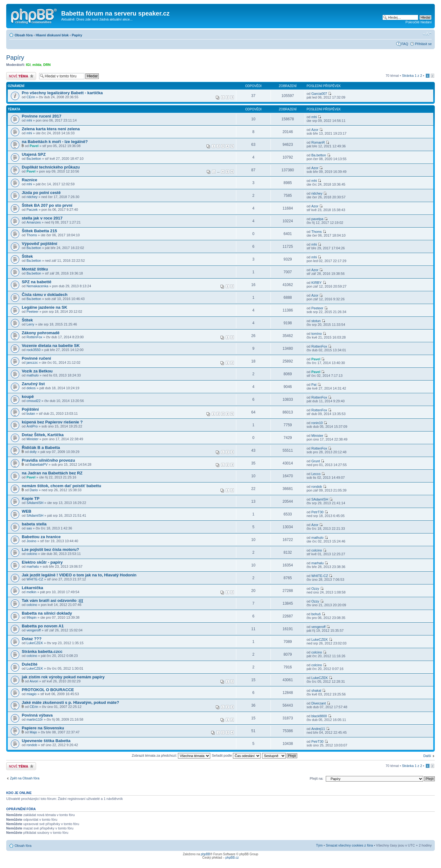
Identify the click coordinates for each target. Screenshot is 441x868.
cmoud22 (33, 401)
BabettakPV (39, 464)
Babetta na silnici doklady (47, 613)
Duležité (30, 664)
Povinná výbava (37, 715)
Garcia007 (319, 94)
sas (29, 528)
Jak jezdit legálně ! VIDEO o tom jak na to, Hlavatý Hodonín (79, 575)
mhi (29, 120)
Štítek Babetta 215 (39, 231)
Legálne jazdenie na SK (45, 307)
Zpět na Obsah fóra (25, 778)
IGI (28, 65)
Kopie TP (31, 499)
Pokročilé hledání (419, 22)
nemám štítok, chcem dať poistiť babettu (61, 486)
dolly (33, 452)
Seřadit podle (236, 755)
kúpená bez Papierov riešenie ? (52, 422)
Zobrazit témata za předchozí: (171, 755)
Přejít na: (316, 778)
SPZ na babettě (36, 282)
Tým (319, 845)
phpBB (205, 854)
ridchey (32, 197)
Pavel (34, 146)
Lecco (316, 474)
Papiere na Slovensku (43, 728)
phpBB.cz (232, 858)
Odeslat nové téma (21, 76)
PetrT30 (317, 512)
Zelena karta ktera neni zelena (51, 129)
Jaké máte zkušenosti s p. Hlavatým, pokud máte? (70, 702)
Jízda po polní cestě (41, 193)
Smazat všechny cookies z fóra (349, 845)
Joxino (31, 541)
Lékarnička (32, 588)
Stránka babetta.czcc (42, 651)
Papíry (77, 35)
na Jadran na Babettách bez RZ (52, 473)
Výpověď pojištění (39, 244)
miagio (31, 694)
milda (37, 65)
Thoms (32, 235)
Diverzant (318, 703)
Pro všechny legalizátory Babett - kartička (62, 93)
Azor (315, 130)
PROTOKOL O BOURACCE (48, 690)
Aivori (34, 681)
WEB (27, 511)
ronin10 (317, 423)
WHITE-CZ (35, 579)
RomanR (318, 142)
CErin (31, 97)
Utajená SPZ (34, 154)
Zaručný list (33, 384)
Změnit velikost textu (427, 34)
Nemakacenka (37, 286)
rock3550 (33, 350)
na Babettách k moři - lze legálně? (55, 142)
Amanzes (34, 222)
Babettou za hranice (41, 537)
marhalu (33, 566)
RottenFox (34, 337)
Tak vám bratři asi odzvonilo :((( (52, 600)
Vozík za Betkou (37, 371)
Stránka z (412, 76)
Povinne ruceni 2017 (42, 116)
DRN (47, 65)
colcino (32, 554)
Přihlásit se (423, 44)
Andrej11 (318, 729)
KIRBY (316, 283)
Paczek (32, 210)
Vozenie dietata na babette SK (51, 346)
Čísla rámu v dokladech (45, 295)
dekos (31, 388)
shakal (316, 690)
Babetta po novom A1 (43, 626)
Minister (32, 439)
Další (427, 756)
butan (31, 413)
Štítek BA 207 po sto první (47, 205)
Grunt (316, 461)
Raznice (30, 180)
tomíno (316, 334)
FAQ (405, 44)
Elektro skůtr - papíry (42, 562)
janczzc (32, 362)
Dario (34, 490)
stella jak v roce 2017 (42, 218)
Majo (33, 732)
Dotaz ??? (32, 639)
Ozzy (315, 589)
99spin (31, 617)
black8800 (319, 716)
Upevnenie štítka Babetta (46, 741)
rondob (316, 487)
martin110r (35, 719)
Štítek (27, 256)
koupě (28, 397)
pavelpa (317, 219)
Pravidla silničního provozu (48, 460)
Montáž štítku (35, 269)
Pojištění (30, 409)
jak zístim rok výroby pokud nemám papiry (63, 677)
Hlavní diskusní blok (52, 35)
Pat (314, 385)
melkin (31, 592)
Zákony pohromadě (41, 333)
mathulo (32, 375)
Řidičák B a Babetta (41, 448)
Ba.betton (34, 159)
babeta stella (34, 524)
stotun (316, 321)
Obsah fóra (24, 35)
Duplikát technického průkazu (51, 167)
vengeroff (34, 630)
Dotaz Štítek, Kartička (43, 435)
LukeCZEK (35, 643)
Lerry (30, 324)
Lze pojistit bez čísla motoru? (50, 549)
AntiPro (32, 426)
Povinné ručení (36, 358)
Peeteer (32, 312)
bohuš (316, 614)
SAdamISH (35, 503)
